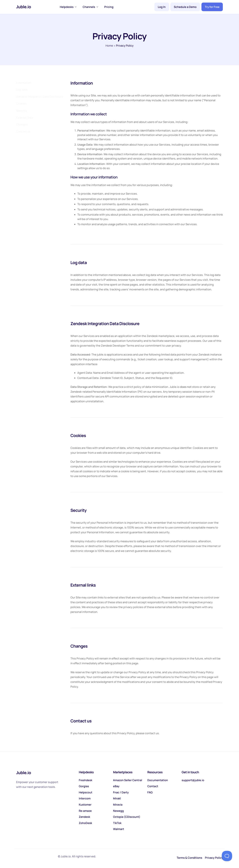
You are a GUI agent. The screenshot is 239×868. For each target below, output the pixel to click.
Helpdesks (68, 7)
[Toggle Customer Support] (227, 856)
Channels (90, 7)
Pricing (109, 7)
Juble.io (24, 7)
